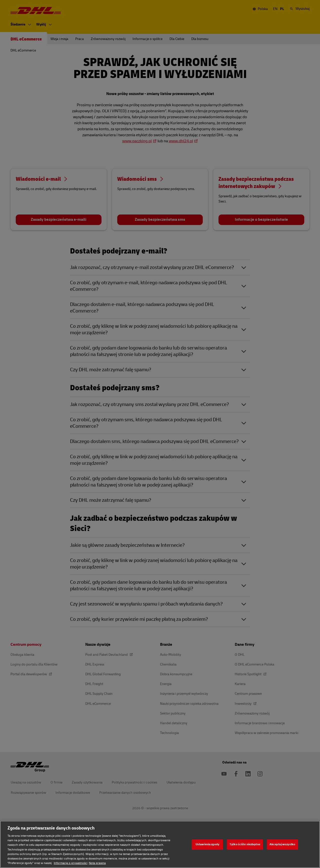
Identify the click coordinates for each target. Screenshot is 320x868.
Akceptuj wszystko (282, 844)
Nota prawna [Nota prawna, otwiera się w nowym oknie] (97, 863)
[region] (160, 844)
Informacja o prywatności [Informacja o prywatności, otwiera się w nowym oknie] (71, 863)
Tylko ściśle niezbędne (245, 844)
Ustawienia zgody (207, 844)
